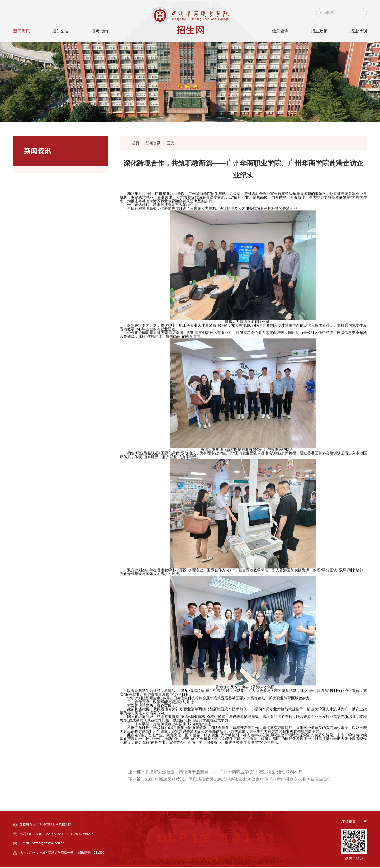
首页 (136, 143)
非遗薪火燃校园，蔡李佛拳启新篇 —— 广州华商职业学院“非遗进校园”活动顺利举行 (215, 773)
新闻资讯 (153, 143)
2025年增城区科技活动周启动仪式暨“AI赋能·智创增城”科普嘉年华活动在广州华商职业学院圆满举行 (230, 780)
